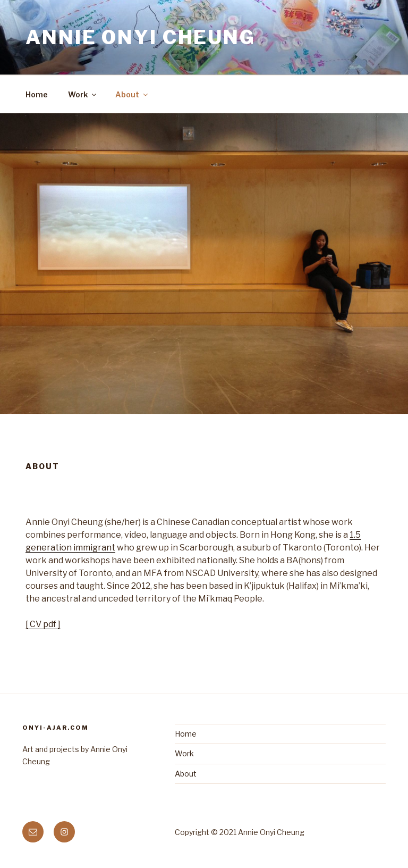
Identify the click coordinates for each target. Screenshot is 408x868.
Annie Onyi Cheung (141, 37)
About (132, 94)
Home (37, 94)
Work (83, 94)
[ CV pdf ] (43, 624)
